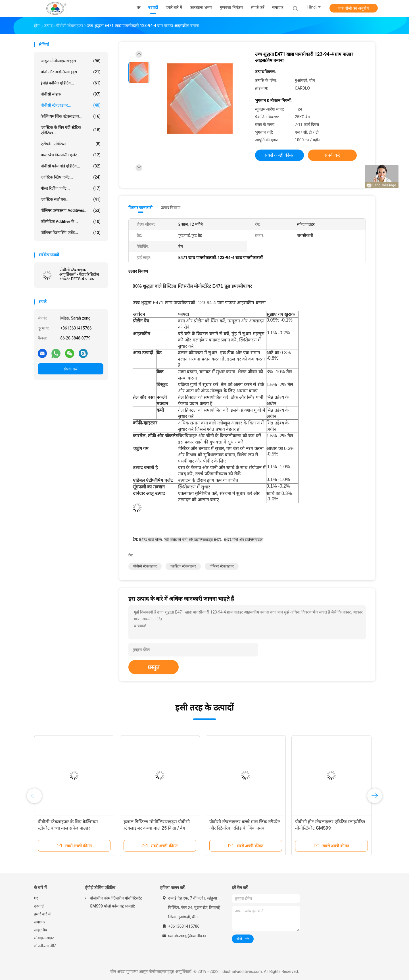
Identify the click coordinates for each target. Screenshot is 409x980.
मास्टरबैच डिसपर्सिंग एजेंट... (71, 155)
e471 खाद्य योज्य (151, 540)
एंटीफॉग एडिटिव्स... (71, 144)
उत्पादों (39, 906)
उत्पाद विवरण (171, 208)
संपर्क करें (70, 369)
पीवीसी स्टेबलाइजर (145, 566)
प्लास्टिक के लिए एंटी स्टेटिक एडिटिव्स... (71, 130)
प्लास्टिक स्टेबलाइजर (183, 566)
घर (36, 898)
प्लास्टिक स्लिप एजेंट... (71, 177)
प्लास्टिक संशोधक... (71, 199)
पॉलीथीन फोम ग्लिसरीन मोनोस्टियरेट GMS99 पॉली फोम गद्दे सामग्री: (116, 902)
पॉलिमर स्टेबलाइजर (222, 566)
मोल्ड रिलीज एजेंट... (71, 188)
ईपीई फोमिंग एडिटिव (100, 888)
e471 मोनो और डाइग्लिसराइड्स (243, 540)
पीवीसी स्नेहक (71, 94)
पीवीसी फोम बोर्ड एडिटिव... (71, 166)
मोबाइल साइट (44, 938)
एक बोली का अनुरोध (353, 8)
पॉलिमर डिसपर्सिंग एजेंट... (71, 233)
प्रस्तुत (154, 667)
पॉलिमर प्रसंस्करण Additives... (71, 210)
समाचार (40, 922)
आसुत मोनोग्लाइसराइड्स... (71, 61)
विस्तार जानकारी (141, 208)
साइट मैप (41, 930)
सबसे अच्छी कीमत (280, 155)
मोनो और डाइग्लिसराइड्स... (71, 72)
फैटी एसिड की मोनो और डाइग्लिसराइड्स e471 (193, 540)
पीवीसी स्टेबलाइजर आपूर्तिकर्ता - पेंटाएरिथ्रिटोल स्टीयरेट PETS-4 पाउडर (79, 274)
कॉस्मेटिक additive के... (71, 221)
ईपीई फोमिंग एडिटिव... (71, 83)
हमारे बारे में (42, 914)
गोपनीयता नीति (45, 946)
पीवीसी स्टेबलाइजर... (71, 105)
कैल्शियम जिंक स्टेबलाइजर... (71, 116)
